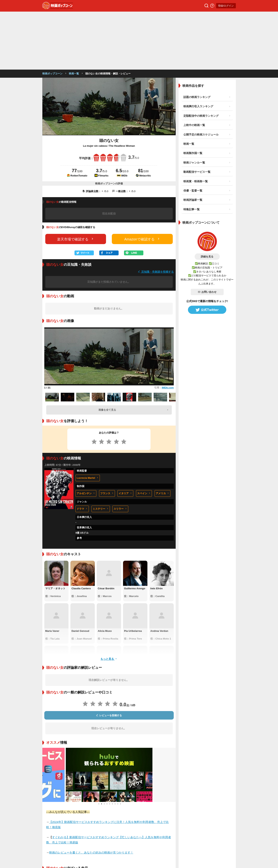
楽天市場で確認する (76, 181)
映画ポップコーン (52, 16)
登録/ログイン (226, 6)
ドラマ (82, 451)
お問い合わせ (207, 234)
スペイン (144, 435)
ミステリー (101, 451)
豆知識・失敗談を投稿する (156, 214)
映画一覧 (74, 16)
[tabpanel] (109, 717)
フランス (107, 435)
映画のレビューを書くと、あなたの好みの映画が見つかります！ (91, 794)
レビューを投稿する (109, 657)
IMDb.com (168, 330)
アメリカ (163, 435)
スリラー (120, 451)
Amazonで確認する (142, 181)
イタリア (125, 435)
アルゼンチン (86, 435)
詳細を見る (207, 199)
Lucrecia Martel (88, 420)
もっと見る (109, 601)
